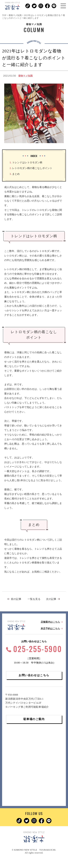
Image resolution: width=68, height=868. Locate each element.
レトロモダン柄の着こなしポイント (31, 168)
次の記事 (51, 599)
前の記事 (16, 599)
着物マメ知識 (25, 76)
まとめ (15, 174)
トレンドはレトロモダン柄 (26, 162)
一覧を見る (34, 599)
